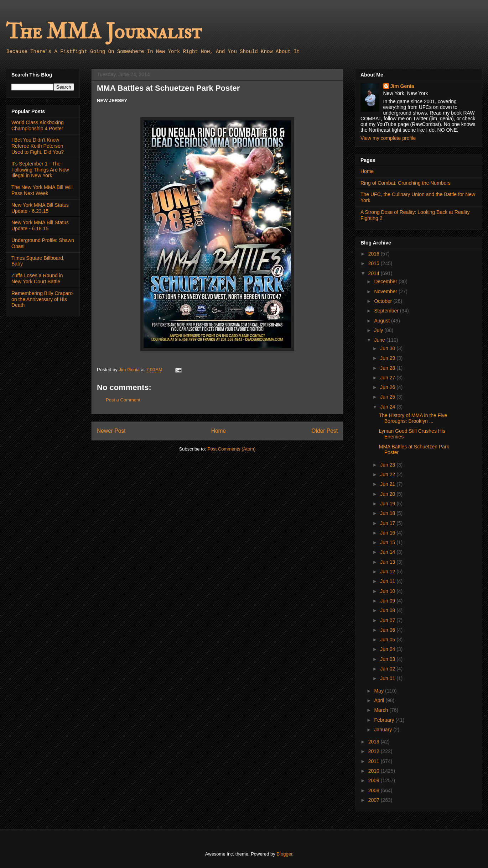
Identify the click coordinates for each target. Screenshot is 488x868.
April (380, 700)
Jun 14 (388, 552)
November (386, 291)
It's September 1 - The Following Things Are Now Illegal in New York (40, 170)
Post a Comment (123, 400)
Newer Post (111, 431)
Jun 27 (388, 378)
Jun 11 (388, 581)
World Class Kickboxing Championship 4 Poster (38, 125)
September (387, 311)
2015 (375, 263)
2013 (375, 742)
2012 (375, 751)
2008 (375, 790)
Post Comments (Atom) (231, 449)
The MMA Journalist (104, 32)
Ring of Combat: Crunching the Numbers (406, 183)
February (385, 720)
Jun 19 (388, 504)
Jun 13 (388, 562)
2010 (375, 771)
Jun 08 (388, 610)
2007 (375, 800)
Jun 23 (388, 465)
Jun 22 (388, 474)
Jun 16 (388, 533)
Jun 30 (388, 348)
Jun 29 (388, 358)
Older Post (325, 431)
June (380, 340)
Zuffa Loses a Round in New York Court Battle (37, 278)
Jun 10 (388, 591)
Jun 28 (388, 368)
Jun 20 (388, 494)
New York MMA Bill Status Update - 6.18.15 (40, 225)
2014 (375, 273)
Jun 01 (388, 678)
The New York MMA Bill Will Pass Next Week (42, 190)
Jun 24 (388, 407)
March (382, 710)
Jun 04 (388, 649)
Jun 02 (388, 669)
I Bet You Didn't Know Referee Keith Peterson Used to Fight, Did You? (38, 146)
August (382, 321)
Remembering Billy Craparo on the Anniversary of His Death (42, 299)
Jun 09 (388, 601)
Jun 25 (388, 397)
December (386, 282)
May (379, 691)
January (384, 730)
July (379, 330)
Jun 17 (388, 523)
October (384, 301)
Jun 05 (388, 640)
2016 (375, 254)
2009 (375, 780)
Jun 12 (388, 572)
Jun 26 (388, 387)
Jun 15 (388, 542)
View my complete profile (388, 138)
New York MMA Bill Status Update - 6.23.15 (40, 208)
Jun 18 (388, 513)
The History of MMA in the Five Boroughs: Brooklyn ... (413, 418)
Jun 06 (388, 630)
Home (219, 431)
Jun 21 (388, 484)
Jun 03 (388, 659)
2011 (375, 761)
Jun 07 (388, 620)
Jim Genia (402, 86)
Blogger (284, 854)
